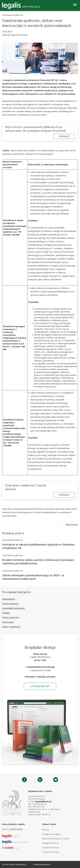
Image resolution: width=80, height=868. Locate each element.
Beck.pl (45, 830)
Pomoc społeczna (11, 617)
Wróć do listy (72, 524)
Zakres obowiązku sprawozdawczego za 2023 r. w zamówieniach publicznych (33, 577)
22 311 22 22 (16, 829)
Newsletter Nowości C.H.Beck (56, 839)
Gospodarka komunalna (13, 608)
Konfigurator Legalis (51, 834)
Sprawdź (64, 136)
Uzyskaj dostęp (40, 686)
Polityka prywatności (42, 864)
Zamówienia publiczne (13, 15)
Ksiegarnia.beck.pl (50, 843)
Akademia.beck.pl (50, 847)
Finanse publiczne (10, 604)
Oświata (6, 613)
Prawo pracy (8, 622)
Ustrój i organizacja (11, 627)
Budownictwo (9, 599)
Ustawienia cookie (51, 852)
